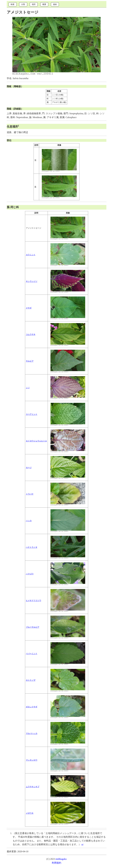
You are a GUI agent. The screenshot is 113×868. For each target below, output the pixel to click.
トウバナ (30, 494)
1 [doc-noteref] (19, 126)
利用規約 (56, 863)
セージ (29, 468)
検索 (13, 4)
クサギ (29, 308)
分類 (23, 4)
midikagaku (61, 859)
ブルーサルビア (33, 627)
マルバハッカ (32, 733)
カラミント (31, 255)
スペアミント (32, 414)
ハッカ (29, 521)
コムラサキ (31, 334)
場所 (34, 4)
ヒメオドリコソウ (34, 600)
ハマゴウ (30, 574)
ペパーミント (32, 654)
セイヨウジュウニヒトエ (36, 441)
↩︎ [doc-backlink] (82, 844)
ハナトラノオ (32, 547)
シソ (28, 388)
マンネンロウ (32, 760)
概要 (44, 4)
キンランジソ (32, 281)
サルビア (30, 361)
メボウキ (30, 813)
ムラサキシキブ (33, 787)
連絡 (55, 4)
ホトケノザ (31, 680)
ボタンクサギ (32, 707)
